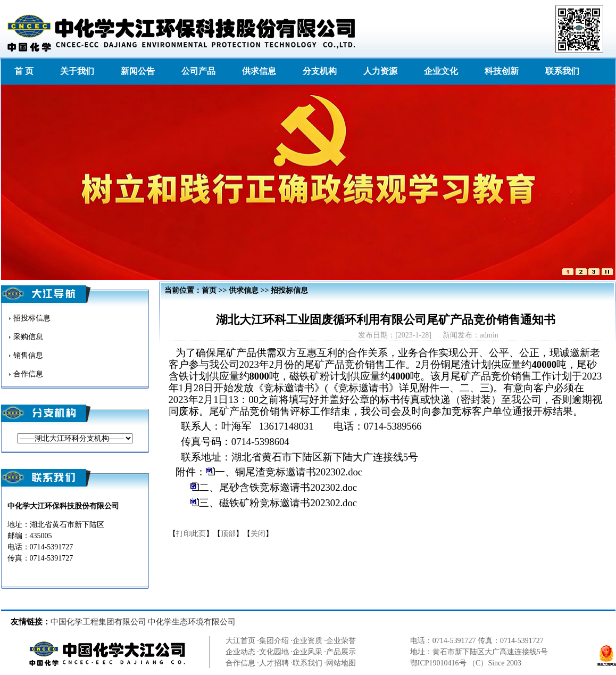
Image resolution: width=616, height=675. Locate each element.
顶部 (228, 534)
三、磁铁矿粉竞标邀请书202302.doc (278, 503)
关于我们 (77, 71)
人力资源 (380, 71)
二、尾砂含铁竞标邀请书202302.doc (278, 487)
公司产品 (198, 71)
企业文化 (441, 71)
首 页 (24, 71)
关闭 (258, 534)
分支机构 (320, 71)
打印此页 (191, 534)
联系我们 (562, 71)
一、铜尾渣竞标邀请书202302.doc (289, 472)
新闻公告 (138, 71)
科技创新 (502, 71)
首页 (209, 290)
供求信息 (259, 71)
